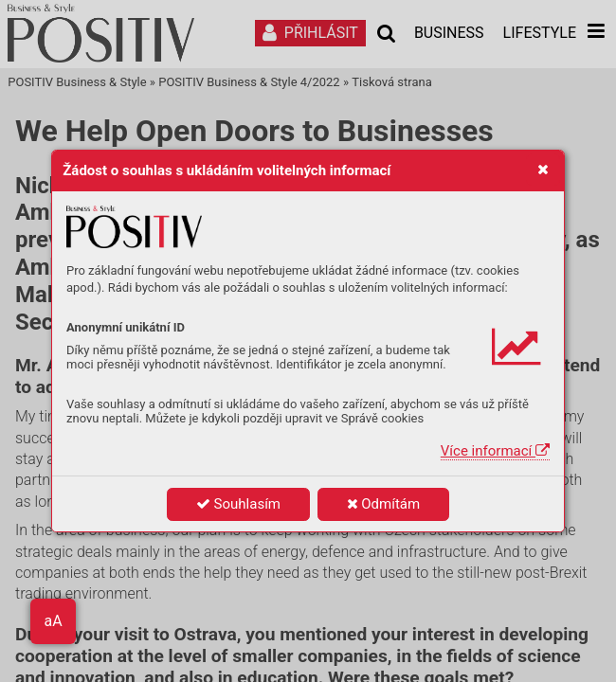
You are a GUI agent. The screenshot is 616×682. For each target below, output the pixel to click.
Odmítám (384, 504)
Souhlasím (238, 504)
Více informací (495, 451)
